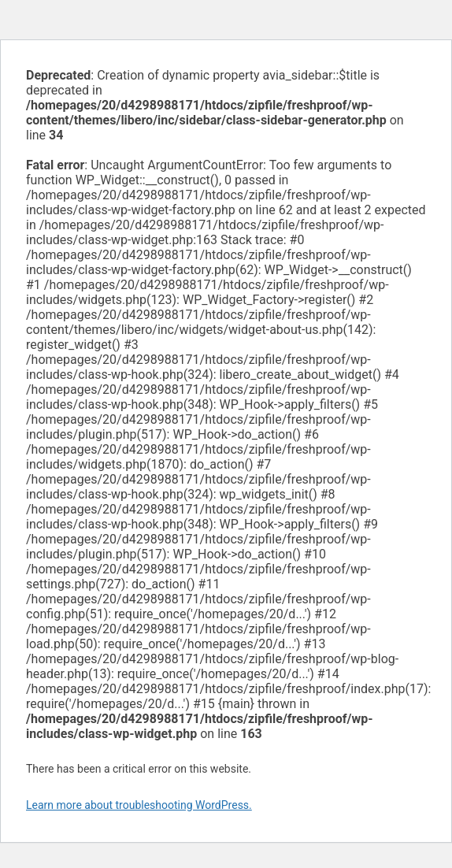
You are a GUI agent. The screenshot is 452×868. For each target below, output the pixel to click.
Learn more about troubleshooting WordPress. (139, 805)
